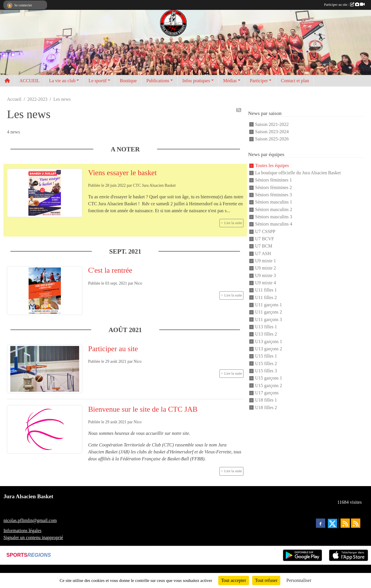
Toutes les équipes (272, 165)
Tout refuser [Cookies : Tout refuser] (266, 580)
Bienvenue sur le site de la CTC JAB (143, 409)
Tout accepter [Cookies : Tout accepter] (234, 580)
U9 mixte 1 (265, 261)
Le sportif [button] (98, 81)
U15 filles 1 (266, 356)
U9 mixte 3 (265, 275)
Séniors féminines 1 (273, 180)
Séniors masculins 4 (274, 224)
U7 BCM (264, 246)
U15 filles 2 (266, 363)
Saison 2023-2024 (272, 132)
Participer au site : (344, 5)
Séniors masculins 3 (274, 217)
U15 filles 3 (266, 371)
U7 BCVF (264, 239)
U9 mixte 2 (265, 268)
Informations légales (22, 531)
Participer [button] (259, 81)
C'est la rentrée (110, 270)
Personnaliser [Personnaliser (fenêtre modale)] (299, 580)
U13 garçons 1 (269, 341)
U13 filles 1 (266, 327)
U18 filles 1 (266, 400)
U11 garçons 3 (269, 319)
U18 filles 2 (266, 407)
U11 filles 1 (266, 290)
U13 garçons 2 (269, 349)
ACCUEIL (29, 81)
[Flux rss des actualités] (345, 523)
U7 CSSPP (265, 231)
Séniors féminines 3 (273, 195)
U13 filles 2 (266, 334)
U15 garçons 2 (269, 385)
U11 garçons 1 (269, 305)
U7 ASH (263, 253)
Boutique (128, 81)
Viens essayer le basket (122, 173)
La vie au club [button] (62, 81)
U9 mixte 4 (265, 283)
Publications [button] (158, 81)
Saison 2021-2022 (272, 124)
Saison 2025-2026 (272, 139)
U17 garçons (267, 393)
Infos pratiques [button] (196, 81)
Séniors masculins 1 (274, 202)
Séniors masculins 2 (274, 209)
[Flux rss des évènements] (356, 523)
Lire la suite (233, 223)
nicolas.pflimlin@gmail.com (30, 520)
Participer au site (113, 349)
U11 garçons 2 (269, 312)
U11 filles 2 (266, 297)
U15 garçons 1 (269, 378)
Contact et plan (295, 81)
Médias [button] (230, 81)
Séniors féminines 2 (273, 187)
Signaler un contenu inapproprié (33, 537)
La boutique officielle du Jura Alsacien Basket (298, 173)
